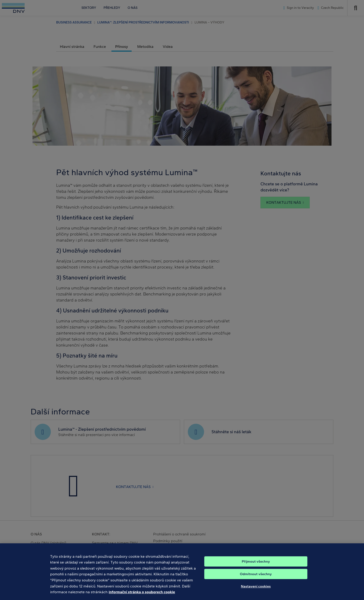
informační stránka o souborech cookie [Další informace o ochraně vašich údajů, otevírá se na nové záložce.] (142, 597)
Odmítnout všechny (256, 579)
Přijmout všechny (256, 566)
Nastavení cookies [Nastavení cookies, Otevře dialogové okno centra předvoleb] (256, 591)
